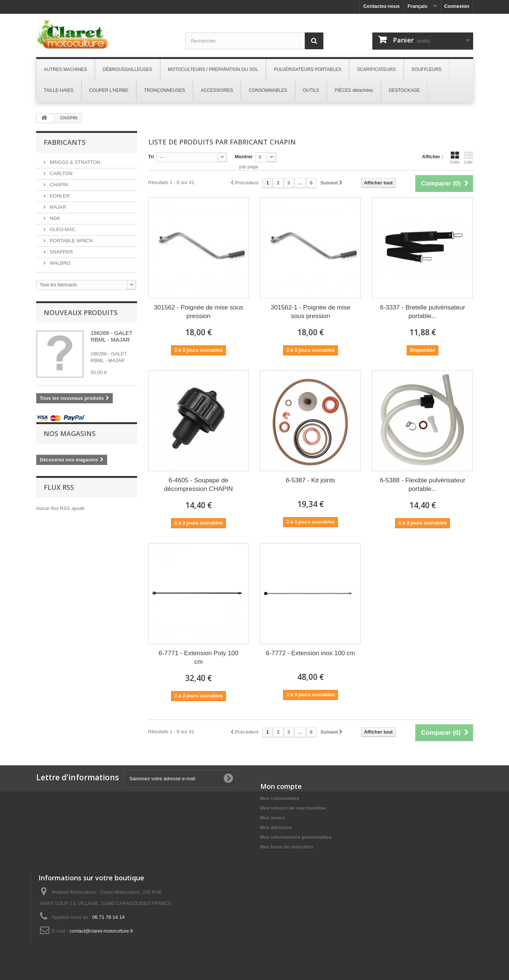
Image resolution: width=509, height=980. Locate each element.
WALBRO (60, 263)
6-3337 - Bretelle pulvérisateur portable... (423, 312)
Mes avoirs (273, 818)
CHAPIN (58, 185)
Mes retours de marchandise (293, 808)
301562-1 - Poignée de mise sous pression (311, 312)
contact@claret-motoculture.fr (101, 931)
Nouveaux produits (81, 312)
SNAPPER (61, 252)
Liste (469, 158)
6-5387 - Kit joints (310, 480)
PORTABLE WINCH (71, 241)
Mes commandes (280, 798)
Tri (151, 157)
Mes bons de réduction (287, 847)
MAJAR (58, 207)
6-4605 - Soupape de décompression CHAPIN (198, 485)
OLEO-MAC (62, 229)
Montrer (243, 157)
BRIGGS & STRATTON (75, 162)
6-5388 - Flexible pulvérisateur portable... (423, 485)
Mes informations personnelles (296, 837)
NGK (55, 218)
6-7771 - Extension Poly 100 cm (199, 657)
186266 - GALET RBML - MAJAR (112, 336)
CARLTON (61, 173)
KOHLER (59, 196)
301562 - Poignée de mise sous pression (198, 312)
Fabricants (65, 142)
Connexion (457, 6)
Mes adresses (276, 827)
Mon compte (281, 786)
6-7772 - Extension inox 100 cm (311, 653)
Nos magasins (70, 433)
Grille (455, 158)
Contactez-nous (382, 6)
